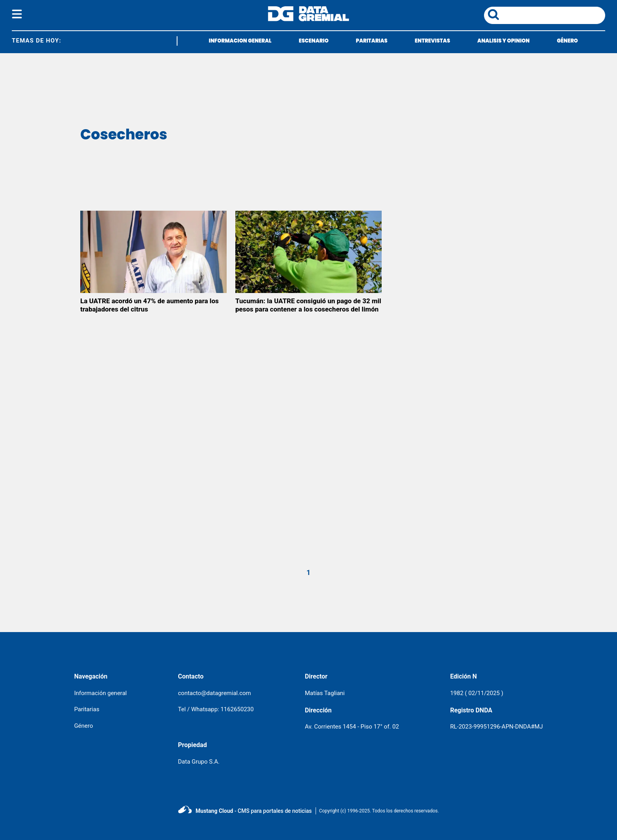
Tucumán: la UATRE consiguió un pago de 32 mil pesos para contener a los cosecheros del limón (308, 305)
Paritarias (87, 709)
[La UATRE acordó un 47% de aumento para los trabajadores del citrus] (153, 252)
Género (83, 726)
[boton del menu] (17, 15)
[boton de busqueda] (493, 15)
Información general (100, 693)
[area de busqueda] (554, 15)
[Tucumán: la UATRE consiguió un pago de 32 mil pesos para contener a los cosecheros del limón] (308, 252)
